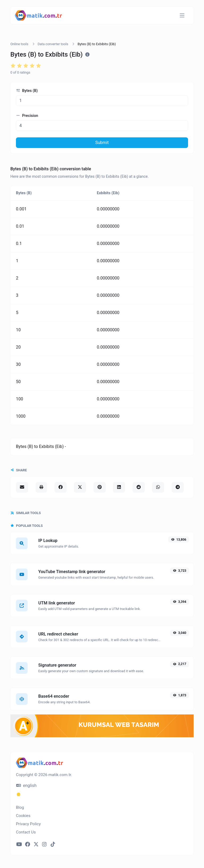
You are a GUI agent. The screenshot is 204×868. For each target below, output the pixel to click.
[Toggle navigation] (182, 16)
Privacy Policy (28, 824)
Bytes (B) (27, 91)
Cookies (23, 816)
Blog (20, 807)
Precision (27, 116)
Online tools (19, 44)
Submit (102, 143)
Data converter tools (53, 44)
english (26, 786)
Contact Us (26, 832)
